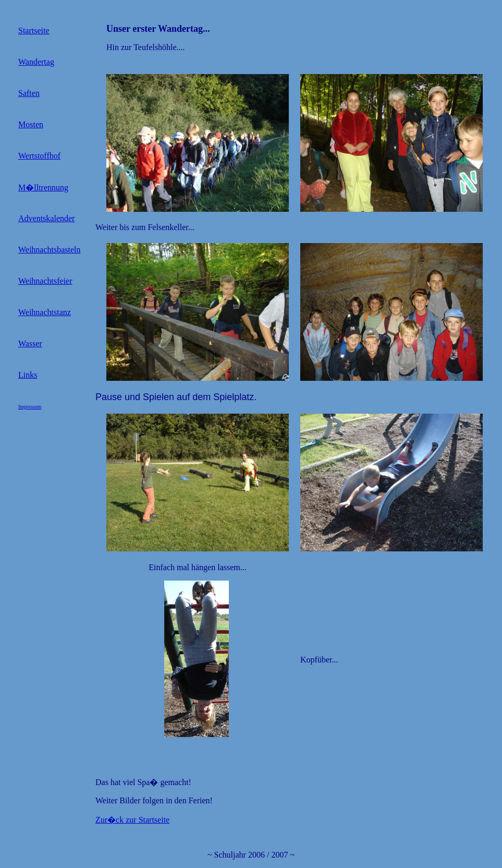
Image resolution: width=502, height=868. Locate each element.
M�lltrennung (43, 188)
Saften (29, 93)
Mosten (31, 124)
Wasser (30, 343)
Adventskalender (46, 218)
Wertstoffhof (39, 156)
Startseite (34, 31)
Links (28, 375)
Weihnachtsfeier (45, 281)
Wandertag (36, 62)
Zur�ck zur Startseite (132, 820)
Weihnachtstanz (45, 312)
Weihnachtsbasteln (50, 250)
